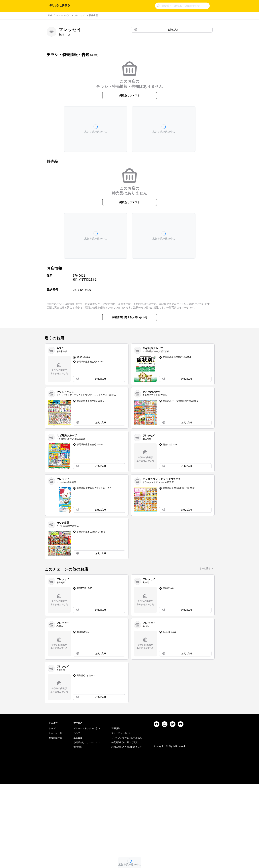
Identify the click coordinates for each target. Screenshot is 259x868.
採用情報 (78, 831)
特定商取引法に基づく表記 (124, 826)
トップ (52, 812)
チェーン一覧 (63, 15)
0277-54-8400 (82, 290)
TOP (50, 15)
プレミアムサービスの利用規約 (127, 821)
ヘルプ (77, 817)
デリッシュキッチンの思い (87, 812)
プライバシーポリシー (122, 817)
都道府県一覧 (55, 821)
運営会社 (78, 821)
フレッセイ (79, 15)
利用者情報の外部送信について (127, 831)
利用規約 (116, 812)
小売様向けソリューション (87, 826)
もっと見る (205, 568)
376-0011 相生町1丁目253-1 (85, 278)
